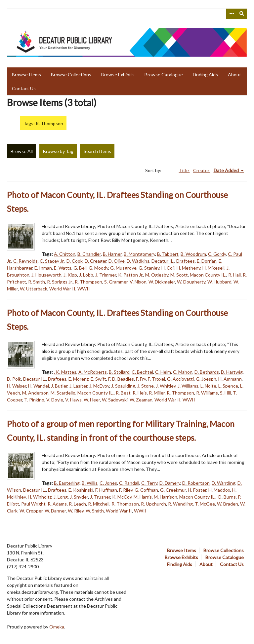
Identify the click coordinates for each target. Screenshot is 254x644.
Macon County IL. (208, 275)
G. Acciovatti (180, 379)
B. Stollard (119, 372)
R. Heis (140, 393)
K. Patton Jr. (131, 275)
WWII (84, 289)
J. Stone (146, 386)
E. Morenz (79, 379)
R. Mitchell (99, 504)
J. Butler (59, 386)
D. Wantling (224, 483)
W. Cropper (31, 511)
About (234, 75)
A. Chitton (65, 254)
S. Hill (225, 393)
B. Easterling (67, 483)
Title (184, 170)
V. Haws (73, 400)
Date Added (227, 170)
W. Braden (228, 504)
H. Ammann (230, 379)
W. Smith (95, 511)
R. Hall (234, 275)
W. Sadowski (115, 400)
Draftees (186, 261)
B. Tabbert (168, 254)
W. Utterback (34, 289)
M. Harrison (166, 497)
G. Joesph (206, 379)
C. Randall (129, 483)
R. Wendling (180, 504)
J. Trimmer (106, 275)
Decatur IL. (163, 261)
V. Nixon (138, 282)
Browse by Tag (58, 151)
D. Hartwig (232, 372)
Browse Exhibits (118, 75)
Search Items (97, 151)
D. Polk (14, 379)
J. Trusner (100, 497)
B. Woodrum (193, 254)
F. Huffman (106, 490)
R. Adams (57, 504)
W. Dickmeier (162, 282)
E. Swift (98, 379)
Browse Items (26, 75)
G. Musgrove (123, 268)
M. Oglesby (157, 275)
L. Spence (228, 386)
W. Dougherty (191, 282)
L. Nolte (208, 386)
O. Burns (227, 497)
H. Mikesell (213, 268)
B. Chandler (89, 254)
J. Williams (188, 386)
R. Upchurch (153, 504)
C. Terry (149, 483)
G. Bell (80, 268)
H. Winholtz (40, 497)
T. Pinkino (34, 400)
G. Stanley (149, 268)
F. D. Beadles (121, 379)
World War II (62, 289)
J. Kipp (70, 275)
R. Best (123, 393)
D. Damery (170, 483)
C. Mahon (183, 372)
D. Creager (96, 261)
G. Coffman (146, 490)
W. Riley (76, 511)
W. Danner (55, 511)
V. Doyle (55, 400)
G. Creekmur (173, 490)
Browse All (22, 151)
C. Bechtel (142, 372)
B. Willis (90, 483)
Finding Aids (205, 75)
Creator (202, 170)
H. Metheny (189, 268)
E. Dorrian (207, 261)
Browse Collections (71, 75)
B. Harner (112, 254)
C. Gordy (217, 254)
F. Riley (126, 490)
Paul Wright (33, 504)
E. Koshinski (81, 490)
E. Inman (43, 268)
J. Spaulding (123, 386)
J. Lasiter (78, 386)
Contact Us (24, 88)
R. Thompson (88, 282)
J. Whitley (166, 386)
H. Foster (197, 490)
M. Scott (179, 275)
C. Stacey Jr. (52, 261)
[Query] (127, 14)
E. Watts (63, 268)
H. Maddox (219, 490)
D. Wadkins (138, 261)
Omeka (57, 627)
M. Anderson (35, 393)
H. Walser (17, 386)
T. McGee (205, 504)
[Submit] (242, 14)
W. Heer (92, 400)
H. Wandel (39, 386)
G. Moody (98, 268)
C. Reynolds (25, 261)
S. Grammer (116, 282)
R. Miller (157, 393)
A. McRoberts (93, 372)
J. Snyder (79, 497)
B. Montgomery (139, 254)
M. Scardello (63, 393)
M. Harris (143, 497)
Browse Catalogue (164, 75)
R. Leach (77, 504)
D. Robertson (196, 483)
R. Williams (207, 393)
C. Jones (108, 483)
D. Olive (117, 261)
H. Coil (168, 268)
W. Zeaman (141, 400)
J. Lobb (86, 275)
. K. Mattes (65, 372)
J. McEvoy (99, 386)
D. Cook (75, 261)
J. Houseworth (46, 275)
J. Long (61, 497)
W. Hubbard (219, 282)
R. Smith (37, 282)
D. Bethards (207, 372)
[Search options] (232, 14)
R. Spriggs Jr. (60, 282)
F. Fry (141, 379)
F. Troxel (156, 379)
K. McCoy (122, 497)
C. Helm (163, 372)
